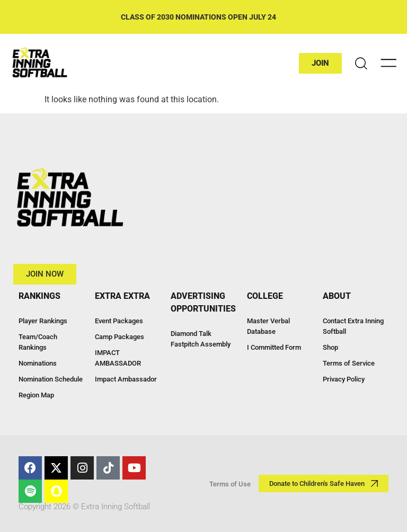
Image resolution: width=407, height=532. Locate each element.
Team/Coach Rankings (38, 342)
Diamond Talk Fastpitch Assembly (201, 339)
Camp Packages (120, 337)
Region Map (36, 395)
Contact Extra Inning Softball (353, 326)
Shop (330, 347)
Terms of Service (349, 363)
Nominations (38, 363)
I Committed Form (274, 347)
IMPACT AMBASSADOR (118, 358)
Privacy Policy (344, 379)
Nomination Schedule (51, 379)
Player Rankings (43, 321)
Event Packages (119, 321)
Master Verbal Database (268, 326)
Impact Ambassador (126, 379)
